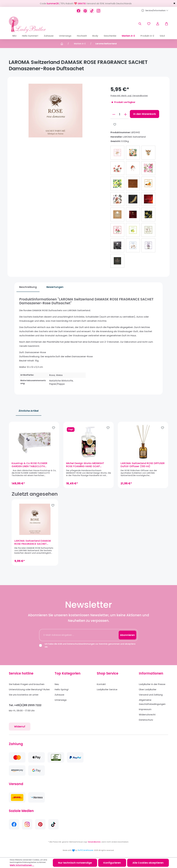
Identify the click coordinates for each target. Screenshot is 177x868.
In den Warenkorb (145, 114)
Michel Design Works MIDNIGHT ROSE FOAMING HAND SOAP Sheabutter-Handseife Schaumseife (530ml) (86, 468)
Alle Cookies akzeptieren (148, 863)
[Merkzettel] (149, 24)
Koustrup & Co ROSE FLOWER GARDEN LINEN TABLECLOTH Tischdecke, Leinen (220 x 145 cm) (36, 468)
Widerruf (20, 726)
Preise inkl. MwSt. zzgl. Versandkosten (129, 96)
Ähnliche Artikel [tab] (29, 411)
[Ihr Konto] (158, 24)
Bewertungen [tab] (53, 287)
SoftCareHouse (85, 850)
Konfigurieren (112, 863)
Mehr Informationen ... (22, 865)
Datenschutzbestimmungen (81, 644)
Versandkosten (94, 842)
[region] (88, 457)
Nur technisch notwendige (75, 863)
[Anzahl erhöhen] (125, 114)
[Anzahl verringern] (114, 114)
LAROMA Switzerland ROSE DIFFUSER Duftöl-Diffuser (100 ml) (140, 468)
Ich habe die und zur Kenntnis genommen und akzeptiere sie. (90, 645)
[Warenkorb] (165, 24)
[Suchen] (140, 24)
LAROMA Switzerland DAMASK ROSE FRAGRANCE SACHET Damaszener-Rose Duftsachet (33, 548)
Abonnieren (127, 635)
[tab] (26, 287)
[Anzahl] (120, 114)
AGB (60, 644)
